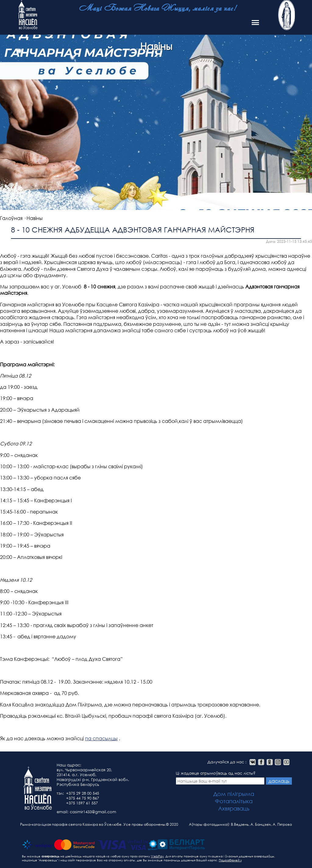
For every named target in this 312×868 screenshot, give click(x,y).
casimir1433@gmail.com (93, 812)
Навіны (35, 218)
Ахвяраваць (234, 808)
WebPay (157, 856)
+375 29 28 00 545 (83, 793)
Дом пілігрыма (234, 794)
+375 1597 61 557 (82, 803)
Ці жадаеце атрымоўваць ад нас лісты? (220, 778)
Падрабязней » (230, 860)
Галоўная (11, 218)
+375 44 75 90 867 (83, 798)
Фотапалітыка (234, 801)
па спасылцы (101, 738)
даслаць (279, 781)
